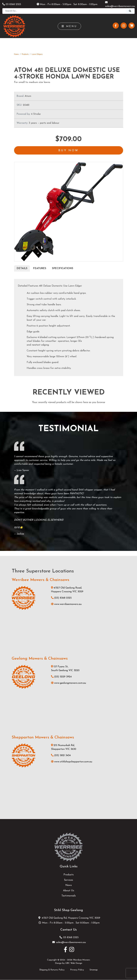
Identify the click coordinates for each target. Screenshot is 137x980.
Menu (69, 26)
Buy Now (69, 151)
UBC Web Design (74, 964)
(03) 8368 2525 (61, 598)
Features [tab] (40, 269)
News (69, 886)
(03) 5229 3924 (61, 677)
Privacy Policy (77, 970)
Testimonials (69, 896)
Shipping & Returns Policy (52, 970)
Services (68, 880)
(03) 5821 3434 (61, 756)
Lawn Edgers (37, 54)
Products (25, 54)
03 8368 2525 (12, 4)
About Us (69, 891)
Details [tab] (22, 269)
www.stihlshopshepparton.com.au (72, 762)
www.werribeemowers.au (66, 605)
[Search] (64, 11)
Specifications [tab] (63, 269)
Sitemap (94, 970)
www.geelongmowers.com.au (68, 683)
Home (16, 54)
